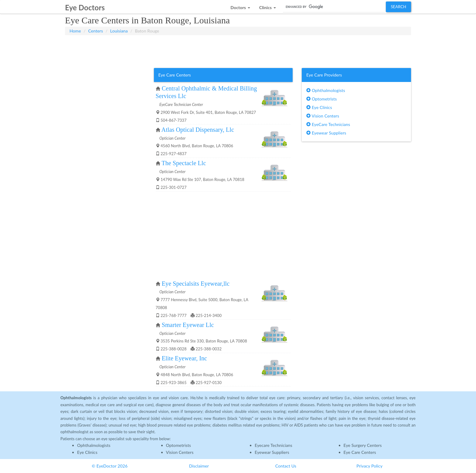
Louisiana (119, 31)
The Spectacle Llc (184, 163)
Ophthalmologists (326, 90)
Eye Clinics (319, 107)
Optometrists (321, 99)
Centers (96, 31)
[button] (240, 6)
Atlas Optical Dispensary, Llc (198, 130)
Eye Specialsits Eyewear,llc (196, 284)
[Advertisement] (238, 50)
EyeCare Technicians (328, 124)
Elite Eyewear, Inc (184, 358)
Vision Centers (323, 116)
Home (75, 31)
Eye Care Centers (360, 452)
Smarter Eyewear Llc (188, 325)
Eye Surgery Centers (363, 445)
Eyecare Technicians (274, 445)
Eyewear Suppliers (326, 133)
